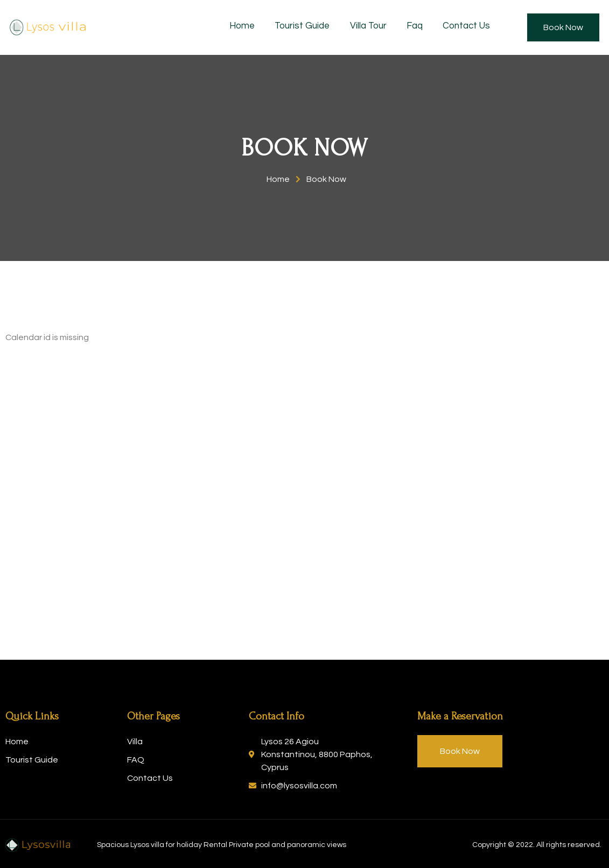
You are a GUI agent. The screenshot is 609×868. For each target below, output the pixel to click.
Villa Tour (375, 27)
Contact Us (471, 27)
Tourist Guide (311, 27)
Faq (421, 27)
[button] (563, 27)
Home (252, 27)
